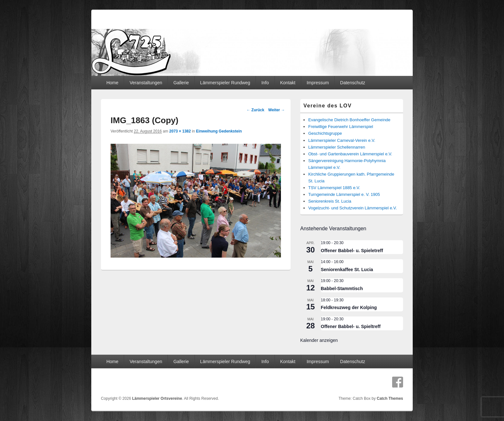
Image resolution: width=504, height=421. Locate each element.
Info (265, 83)
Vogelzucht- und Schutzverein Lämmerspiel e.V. (353, 208)
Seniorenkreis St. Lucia (330, 201)
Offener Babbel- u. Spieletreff (352, 251)
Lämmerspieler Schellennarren (337, 147)
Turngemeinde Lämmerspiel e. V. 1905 (344, 194)
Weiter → (277, 110)
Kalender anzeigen (319, 340)
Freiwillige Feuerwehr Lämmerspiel (341, 127)
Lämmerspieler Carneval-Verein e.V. (342, 140)
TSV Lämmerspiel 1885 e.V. (334, 188)
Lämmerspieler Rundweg (225, 83)
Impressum (318, 83)
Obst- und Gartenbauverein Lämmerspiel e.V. (350, 154)
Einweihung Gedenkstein (219, 131)
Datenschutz (353, 83)
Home (112, 83)
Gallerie (181, 83)
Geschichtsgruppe (325, 133)
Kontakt (288, 83)
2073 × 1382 (180, 131)
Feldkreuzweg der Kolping (349, 307)
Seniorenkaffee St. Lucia (347, 270)
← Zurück (255, 110)
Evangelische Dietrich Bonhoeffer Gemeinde (349, 120)
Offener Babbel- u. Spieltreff (351, 326)
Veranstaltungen (146, 83)
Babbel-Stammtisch (342, 288)
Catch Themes (390, 398)
